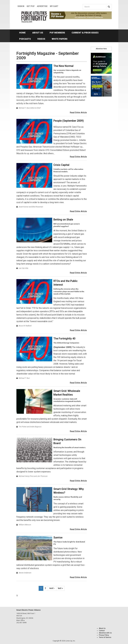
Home (22, 33)
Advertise (42, 6)
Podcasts (25, 39)
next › (52, 588)
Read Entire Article (78, 113)
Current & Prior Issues (85, 33)
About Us (38, 33)
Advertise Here (101, 49)
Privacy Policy (104, 635)
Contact (102, 631)
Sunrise (58, 537)
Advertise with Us (105, 633)
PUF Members (57, 33)
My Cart (54, 6)
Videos (41, 39)
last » (60, 588)
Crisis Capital (61, 165)
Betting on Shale (63, 220)
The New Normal (63, 66)
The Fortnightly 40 (64, 339)
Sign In (21, 6)
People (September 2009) (69, 121)
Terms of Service (105, 637)
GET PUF (31, 6)
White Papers (60, 39)
